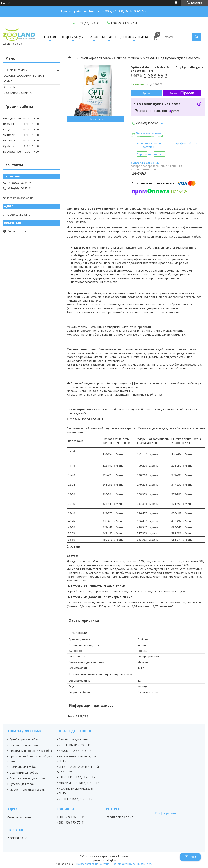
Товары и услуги (72, 37)
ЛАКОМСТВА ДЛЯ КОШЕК (75, 751)
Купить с (182, 93)
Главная (50, 37)
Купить (146, 93)
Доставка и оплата (134, 37)
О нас (94, 37)
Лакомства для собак (24, 745)
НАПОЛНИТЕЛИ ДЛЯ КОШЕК (77, 777)
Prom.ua (123, 856)
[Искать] (197, 37)
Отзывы (10, 87)
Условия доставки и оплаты (25, 76)
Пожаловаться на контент (93, 864)
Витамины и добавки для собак (31, 751)
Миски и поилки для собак (27, 790)
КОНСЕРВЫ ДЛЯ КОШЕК (74, 745)
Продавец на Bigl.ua (104, 860)
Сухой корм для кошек (74, 739)
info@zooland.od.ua (20, 198)
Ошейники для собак (24, 772)
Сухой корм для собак (95, 58)
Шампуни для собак (23, 767)
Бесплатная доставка (149, 133)
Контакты (109, 37)
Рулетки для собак (22, 784)
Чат (190, 857)
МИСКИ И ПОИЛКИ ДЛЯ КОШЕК (79, 783)
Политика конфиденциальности (132, 864)
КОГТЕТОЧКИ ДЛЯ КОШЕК (76, 799)
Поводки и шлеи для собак (27, 778)
